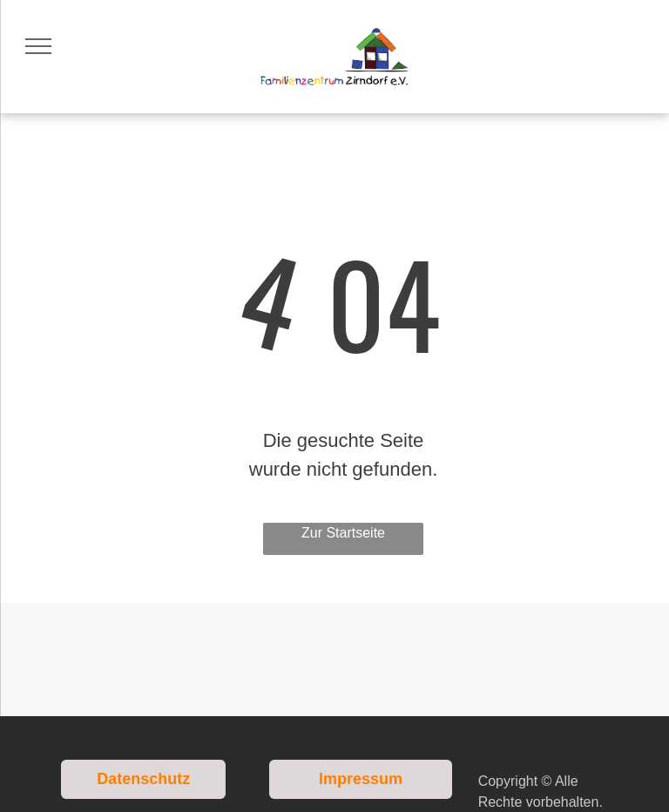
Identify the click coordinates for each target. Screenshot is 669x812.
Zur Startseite (343, 533)
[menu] (38, 46)
